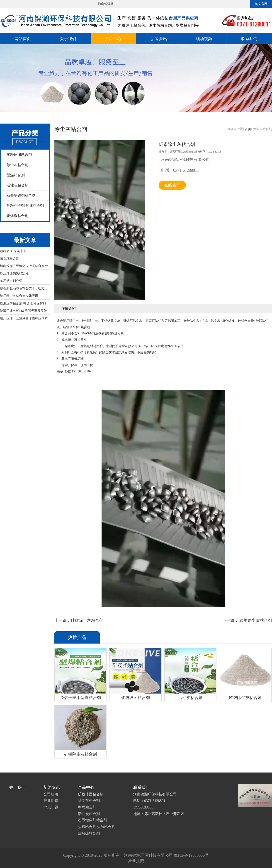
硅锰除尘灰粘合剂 (87, 620)
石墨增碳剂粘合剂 (21, 195)
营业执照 (136, 861)
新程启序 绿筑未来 (13, 251)
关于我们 (68, 39)
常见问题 (51, 807)
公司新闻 (51, 794)
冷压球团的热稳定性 (14, 273)
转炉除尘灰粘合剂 (255, 620)
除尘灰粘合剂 (17, 165)
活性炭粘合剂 (17, 185)
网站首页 (23, 39)
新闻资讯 (159, 39)
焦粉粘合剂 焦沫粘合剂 (25, 206)
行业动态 (51, 801)
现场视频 (204, 39)
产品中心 (113, 39)
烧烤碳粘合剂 (17, 216)
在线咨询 (172, 185)
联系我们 (249, 39)
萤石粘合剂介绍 (11, 281)
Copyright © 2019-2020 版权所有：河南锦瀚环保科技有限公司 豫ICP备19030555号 (136, 855)
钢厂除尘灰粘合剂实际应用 (19, 296)
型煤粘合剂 (16, 175)
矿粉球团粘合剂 (19, 155)
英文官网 (261, 4)
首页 (248, 129)
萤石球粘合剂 (10, 259)
